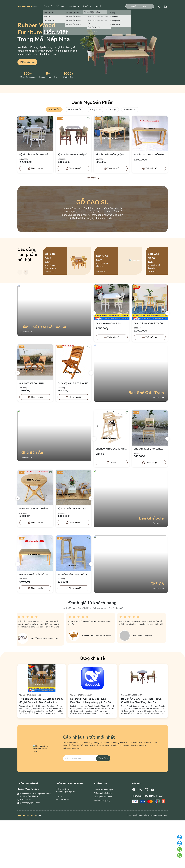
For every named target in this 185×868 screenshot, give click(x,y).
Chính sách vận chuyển (104, 790)
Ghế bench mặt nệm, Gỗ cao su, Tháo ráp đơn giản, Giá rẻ (35, 574)
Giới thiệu (60, 6)
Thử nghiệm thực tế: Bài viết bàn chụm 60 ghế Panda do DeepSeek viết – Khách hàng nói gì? (41, 701)
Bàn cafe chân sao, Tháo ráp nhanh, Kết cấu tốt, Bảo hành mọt (35, 509)
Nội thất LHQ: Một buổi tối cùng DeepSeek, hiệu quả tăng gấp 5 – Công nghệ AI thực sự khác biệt (92, 701)
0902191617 (26, 800)
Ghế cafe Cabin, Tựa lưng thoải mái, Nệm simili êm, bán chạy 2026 (149, 449)
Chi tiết (113, 463)
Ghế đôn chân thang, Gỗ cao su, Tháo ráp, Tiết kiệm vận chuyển (73, 574)
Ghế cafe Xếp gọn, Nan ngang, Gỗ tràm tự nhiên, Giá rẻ (35, 383)
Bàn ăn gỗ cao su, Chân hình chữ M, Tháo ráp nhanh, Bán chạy (150, 155)
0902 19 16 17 (62, 800)
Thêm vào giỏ (37, 168)
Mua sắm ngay (27, 62)
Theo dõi (102, 758)
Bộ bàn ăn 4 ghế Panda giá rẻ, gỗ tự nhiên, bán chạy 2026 (34, 155)
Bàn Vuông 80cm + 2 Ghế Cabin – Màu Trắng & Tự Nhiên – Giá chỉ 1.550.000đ (112, 323)
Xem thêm (91, 178)
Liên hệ (98, 6)
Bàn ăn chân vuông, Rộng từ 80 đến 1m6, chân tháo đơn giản (111, 155)
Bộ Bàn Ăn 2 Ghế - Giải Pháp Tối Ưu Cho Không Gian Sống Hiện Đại (141, 701)
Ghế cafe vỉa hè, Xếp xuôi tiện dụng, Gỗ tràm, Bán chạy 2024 (73, 383)
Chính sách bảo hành (103, 793)
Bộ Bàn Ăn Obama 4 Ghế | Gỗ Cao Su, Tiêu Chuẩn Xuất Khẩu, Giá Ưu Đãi (73, 155)
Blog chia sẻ (93, 658)
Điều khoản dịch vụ (102, 801)
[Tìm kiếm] (128, 6)
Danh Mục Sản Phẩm (93, 102)
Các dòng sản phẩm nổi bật (27, 255)
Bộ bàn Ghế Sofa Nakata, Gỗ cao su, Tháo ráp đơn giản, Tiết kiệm (73, 509)
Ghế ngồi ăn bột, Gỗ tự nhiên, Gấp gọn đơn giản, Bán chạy (112, 449)
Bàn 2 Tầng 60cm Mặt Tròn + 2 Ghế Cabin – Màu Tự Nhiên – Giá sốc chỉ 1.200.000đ (149, 323)
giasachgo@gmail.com (30, 803)
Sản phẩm (74, 6)
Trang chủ (48, 6)
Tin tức (87, 6)
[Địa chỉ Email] (87, 758)
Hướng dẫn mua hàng (103, 797)
